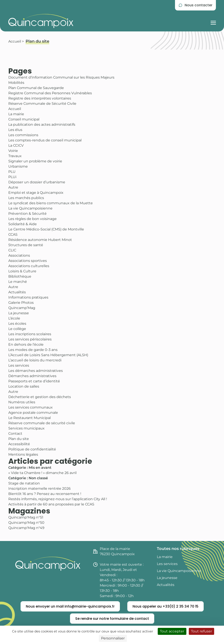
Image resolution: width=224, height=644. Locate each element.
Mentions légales (23, 454)
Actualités (17, 292)
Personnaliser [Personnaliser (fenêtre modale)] (113, 638)
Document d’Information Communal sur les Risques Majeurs (61, 77)
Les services (19, 365)
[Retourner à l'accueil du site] (41, 21)
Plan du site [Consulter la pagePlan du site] (37, 41)
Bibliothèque (20, 276)
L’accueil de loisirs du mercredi (35, 360)
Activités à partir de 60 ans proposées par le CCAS (51, 504)
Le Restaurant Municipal (30, 418)
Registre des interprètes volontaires (40, 98)
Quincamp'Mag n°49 (26, 528)
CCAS (13, 234)
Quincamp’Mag (22, 308)
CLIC (12, 250)
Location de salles (24, 386)
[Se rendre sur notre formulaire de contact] (112, 619)
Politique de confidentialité (32, 449)
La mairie (16, 114)
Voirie (13, 151)
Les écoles (17, 324)
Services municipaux (26, 428)
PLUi (12, 177)
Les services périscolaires (30, 339)
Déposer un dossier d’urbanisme (37, 182)
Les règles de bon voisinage (32, 219)
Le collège (17, 329)
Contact (15, 434)
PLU (12, 172)
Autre (13, 187)
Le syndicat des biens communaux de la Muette (51, 203)
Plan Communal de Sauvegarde (36, 88)
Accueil (15, 41)
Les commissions (23, 135)
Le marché (18, 282)
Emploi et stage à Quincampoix (36, 193)
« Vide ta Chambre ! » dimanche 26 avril (42, 473)
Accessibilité (19, 444)
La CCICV (16, 145)
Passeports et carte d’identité (34, 381)
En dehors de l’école (26, 344)
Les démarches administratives (36, 371)
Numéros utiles (22, 402)
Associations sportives (28, 261)
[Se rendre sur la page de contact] (195, 5)
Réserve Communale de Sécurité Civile (42, 104)
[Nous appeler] (165, 606)
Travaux (15, 156)
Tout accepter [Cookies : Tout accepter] (172, 631)
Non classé (38, 478)
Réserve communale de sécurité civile (42, 423)
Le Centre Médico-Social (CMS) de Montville (46, 229)
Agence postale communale (33, 413)
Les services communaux (31, 407)
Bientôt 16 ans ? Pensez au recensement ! (45, 494)
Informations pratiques (28, 297)
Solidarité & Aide (23, 224)
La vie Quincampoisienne (30, 208)
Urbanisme (18, 166)
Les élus (15, 130)
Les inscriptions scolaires (30, 334)
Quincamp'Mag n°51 (26, 517)
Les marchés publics (26, 198)
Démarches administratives (32, 376)
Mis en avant (40, 468)
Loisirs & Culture (22, 271)
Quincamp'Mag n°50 (26, 523)
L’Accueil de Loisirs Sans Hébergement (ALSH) (48, 355)
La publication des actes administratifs (42, 125)
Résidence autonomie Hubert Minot (40, 240)
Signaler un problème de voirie (35, 161)
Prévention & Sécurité (27, 214)
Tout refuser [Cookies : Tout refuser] (201, 631)
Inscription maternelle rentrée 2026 (39, 489)
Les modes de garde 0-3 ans (33, 350)
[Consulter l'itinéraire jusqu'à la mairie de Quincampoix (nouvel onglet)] (122, 551)
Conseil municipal (24, 119)
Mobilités (16, 83)
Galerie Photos (21, 303)
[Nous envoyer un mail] (70, 606)
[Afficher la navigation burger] (213, 21)
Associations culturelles (29, 266)
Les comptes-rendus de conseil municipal (45, 140)
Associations (19, 255)
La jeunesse (19, 313)
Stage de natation (24, 483)
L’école (14, 318)
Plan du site (19, 439)
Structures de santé (26, 245)
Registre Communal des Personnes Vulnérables (50, 93)
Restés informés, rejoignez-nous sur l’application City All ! (58, 499)
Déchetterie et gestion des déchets (40, 397)
